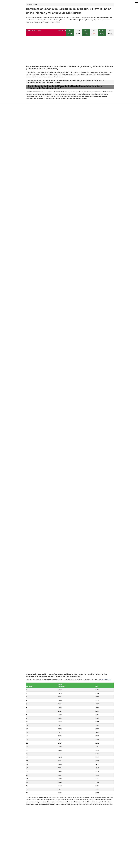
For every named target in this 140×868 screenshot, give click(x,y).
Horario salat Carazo (37, 471)
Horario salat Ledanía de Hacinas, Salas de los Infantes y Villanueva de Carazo (57, 433)
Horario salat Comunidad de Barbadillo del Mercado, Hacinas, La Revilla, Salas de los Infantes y (63, 436)
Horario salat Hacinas (38, 449)
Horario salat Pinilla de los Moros (41, 484)
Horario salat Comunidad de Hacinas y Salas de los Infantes (50, 468)
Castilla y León (32, 5)
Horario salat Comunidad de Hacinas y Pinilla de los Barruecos (51, 474)
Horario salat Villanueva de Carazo (42, 442)
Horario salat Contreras (38, 491)
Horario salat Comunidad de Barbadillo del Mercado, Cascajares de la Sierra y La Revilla (60, 478)
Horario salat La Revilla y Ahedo (41, 439)
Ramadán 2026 (105, 294)
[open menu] (137, 3)
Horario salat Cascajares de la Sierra (43, 487)
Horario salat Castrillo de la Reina (42, 481)
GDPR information (32, 565)
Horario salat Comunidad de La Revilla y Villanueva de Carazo (51, 445)
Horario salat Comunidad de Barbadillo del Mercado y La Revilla (52, 455)
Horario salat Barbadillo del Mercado (43, 462)
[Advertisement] (70, 52)
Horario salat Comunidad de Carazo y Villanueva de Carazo (50, 452)
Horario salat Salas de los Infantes (42, 465)
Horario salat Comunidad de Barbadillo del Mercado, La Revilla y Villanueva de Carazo (59, 458)
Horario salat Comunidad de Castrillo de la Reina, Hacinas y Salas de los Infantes (58, 494)
